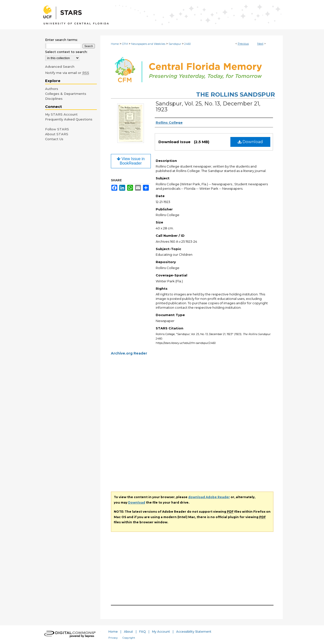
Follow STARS (57, 129)
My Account (161, 632)
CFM (125, 44)
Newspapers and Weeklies (148, 44)
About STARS (57, 134)
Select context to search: (66, 52)
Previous (243, 44)
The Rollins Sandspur (236, 94)
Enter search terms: (61, 40)
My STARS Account (61, 114)
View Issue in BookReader (131, 161)
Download (250, 142)
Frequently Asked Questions (69, 119)
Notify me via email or (67, 73)
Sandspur (175, 44)
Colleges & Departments (66, 94)
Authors (52, 89)
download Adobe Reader (209, 497)
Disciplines (54, 99)
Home (115, 44)
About (128, 632)
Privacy (113, 638)
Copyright (129, 638)
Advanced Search (60, 67)
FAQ (143, 632)
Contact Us (54, 139)
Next (260, 44)
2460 (188, 44)
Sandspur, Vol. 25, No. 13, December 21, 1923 (208, 107)
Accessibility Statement (194, 632)
